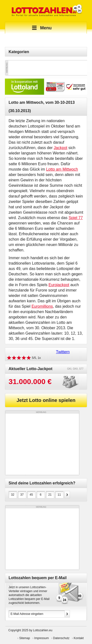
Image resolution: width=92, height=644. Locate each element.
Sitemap (25, 638)
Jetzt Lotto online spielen (46, 400)
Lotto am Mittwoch (62, 169)
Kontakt (79, 638)
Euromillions (42, 306)
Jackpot (60, 148)
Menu (41, 28)
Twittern (63, 352)
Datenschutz (61, 638)
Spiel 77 (76, 218)
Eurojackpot (59, 285)
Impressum (42, 638)
